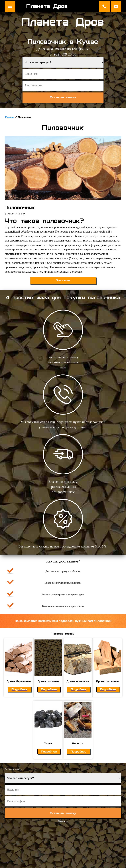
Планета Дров (47, 6)
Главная (10, 117)
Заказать (63, 281)
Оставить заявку (116, 6)
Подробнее (19, 689)
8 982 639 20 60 (63, 54)
